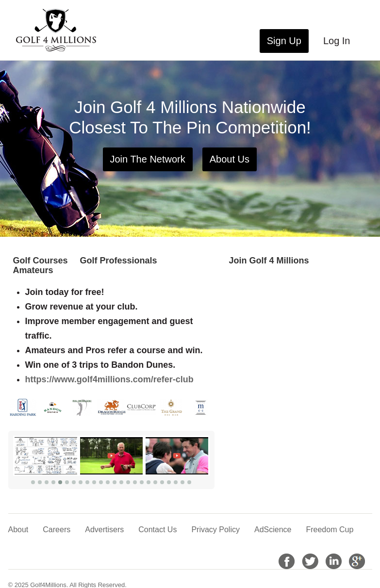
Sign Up (284, 41)
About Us (230, 159)
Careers (57, 530)
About (18, 530)
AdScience (273, 530)
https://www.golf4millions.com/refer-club (109, 379)
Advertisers (104, 530)
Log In (337, 41)
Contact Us (157, 530)
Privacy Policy (215, 530)
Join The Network (148, 159)
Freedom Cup (330, 530)
